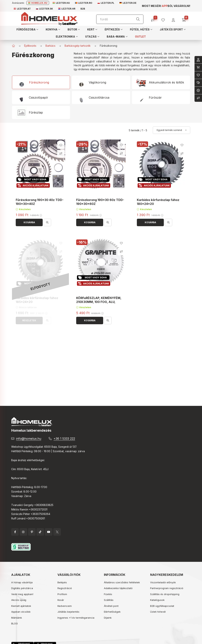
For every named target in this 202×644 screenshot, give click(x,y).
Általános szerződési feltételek (122, 582)
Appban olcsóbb (21, 612)
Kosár (61, 600)
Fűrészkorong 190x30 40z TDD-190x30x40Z (40, 202)
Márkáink (17, 618)
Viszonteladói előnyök (163, 582)
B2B (83, 9)
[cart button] (185, 19)
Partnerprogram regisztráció (167, 588)
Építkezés (30, 46)
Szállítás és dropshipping (165, 594)
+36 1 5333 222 (64, 439)
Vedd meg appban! (22, 594)
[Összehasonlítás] (154, 19)
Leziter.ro (84, 3)
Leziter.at (22, 9)
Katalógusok (157, 600)
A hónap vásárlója (22, 582)
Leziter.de (128, 3)
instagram (23, 532)
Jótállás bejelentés (68, 612)
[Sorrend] (171, 130)
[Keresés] (138, 19)
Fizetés (108, 594)
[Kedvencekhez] (61, 145)
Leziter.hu (61, 3)
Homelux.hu (38, 3)
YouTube (49, 532)
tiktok (40, 532)
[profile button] (164, 19)
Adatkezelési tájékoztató (118, 588)
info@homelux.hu (29, 439)
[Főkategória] (13, 46)
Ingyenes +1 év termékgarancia (76, 618)
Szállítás (109, 600)
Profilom (62, 594)
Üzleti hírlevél (158, 612)
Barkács (50, 46)
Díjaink (108, 618)
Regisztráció (65, 588)
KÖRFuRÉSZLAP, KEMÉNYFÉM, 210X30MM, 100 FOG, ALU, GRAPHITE (99, 302)
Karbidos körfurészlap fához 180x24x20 (158, 202)
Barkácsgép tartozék (78, 46)
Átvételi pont (111, 606)
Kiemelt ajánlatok (21, 606)
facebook (15, 532)
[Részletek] (29, 321)
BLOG (15, 623)
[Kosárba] (29, 223)
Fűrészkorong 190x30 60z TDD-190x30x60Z (100, 202)
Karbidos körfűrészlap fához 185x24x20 (37, 300)
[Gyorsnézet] (47, 223)
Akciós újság (19, 600)
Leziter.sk (44, 9)
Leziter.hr (67, 9)
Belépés (62, 582)
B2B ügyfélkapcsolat (162, 606)
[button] (27, 29)
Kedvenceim (65, 606)
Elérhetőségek (112, 612)
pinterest (32, 532)
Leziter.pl (106, 3)
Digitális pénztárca (22, 588)
